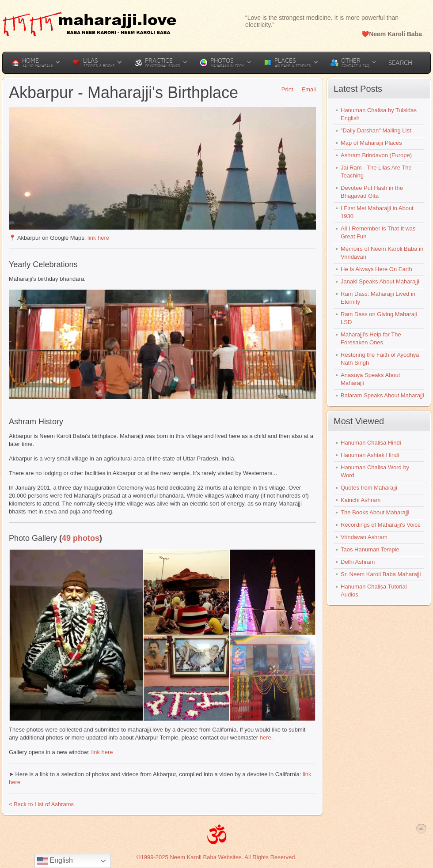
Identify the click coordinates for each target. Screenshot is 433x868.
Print (284, 89)
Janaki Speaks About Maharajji (380, 281)
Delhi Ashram (358, 562)
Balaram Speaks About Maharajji (382, 395)
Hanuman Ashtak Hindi (370, 455)
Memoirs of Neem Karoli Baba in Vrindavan (382, 253)
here (266, 738)
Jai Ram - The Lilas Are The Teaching (376, 172)
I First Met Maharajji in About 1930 (377, 212)
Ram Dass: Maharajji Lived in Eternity (378, 298)
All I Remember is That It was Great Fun (378, 232)
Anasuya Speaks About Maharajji (370, 379)
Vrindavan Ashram (364, 537)
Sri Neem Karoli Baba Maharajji (381, 574)
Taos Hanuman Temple (370, 549)
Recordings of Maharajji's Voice (381, 525)
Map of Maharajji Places (371, 143)
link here (98, 238)
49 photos (81, 538)
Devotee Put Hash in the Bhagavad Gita (372, 192)
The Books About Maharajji (375, 512)
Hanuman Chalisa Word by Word (375, 471)
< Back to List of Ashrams (41, 804)
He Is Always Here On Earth (376, 269)
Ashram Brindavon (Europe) (376, 155)
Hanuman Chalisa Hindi (371, 443)
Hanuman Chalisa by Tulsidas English (379, 114)
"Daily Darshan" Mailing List (376, 130)
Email (306, 89)
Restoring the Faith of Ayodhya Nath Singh (380, 359)
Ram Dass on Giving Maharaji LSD (379, 318)
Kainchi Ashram (361, 500)
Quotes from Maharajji (369, 488)
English (55, 861)
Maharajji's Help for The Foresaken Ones (371, 338)
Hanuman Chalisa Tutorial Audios (374, 591)
